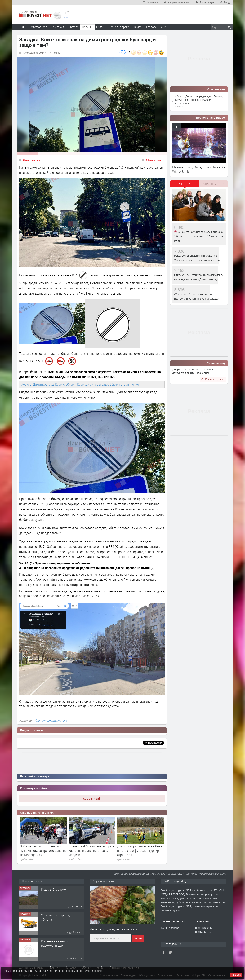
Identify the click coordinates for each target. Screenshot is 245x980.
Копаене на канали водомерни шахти (55, 943)
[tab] (185, 185)
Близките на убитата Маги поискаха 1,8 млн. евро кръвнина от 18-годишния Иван (199, 236)
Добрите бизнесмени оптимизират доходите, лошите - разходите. (194, 371)
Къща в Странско (53, 889)
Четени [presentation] (185, 184)
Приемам (236, 975)
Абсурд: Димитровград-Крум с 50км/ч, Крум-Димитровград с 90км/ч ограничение (80, 384)
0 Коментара (153, 160)
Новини (87, 27)
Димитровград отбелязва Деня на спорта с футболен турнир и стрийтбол (140, 850)
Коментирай (92, 799)
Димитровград (31, 160)
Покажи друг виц (213, 379)
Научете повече (92, 971)
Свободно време (119, 27)
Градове (151, 27)
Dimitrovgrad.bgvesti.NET (50, 721)
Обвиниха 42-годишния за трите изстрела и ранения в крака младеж (91, 850)
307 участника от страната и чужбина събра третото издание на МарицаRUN (43, 850)
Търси (138, 939)
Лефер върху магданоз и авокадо (114, 929)
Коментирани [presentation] (214, 184)
